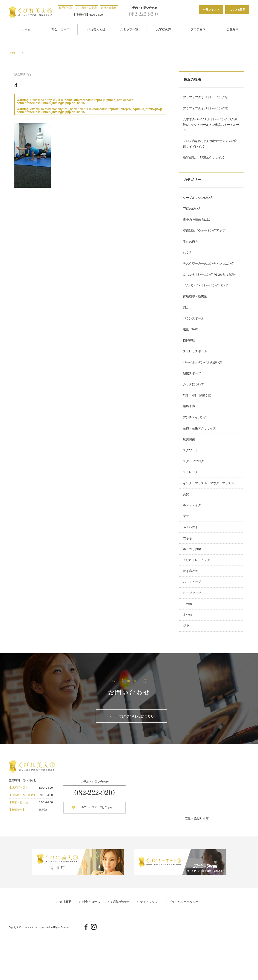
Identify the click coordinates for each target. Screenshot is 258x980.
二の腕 (188, 648)
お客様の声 (164, 29)
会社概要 (61, 950)
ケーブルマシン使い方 (199, 202)
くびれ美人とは (95, 29)
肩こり (188, 322)
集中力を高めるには (197, 226)
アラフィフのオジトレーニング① (206, 108)
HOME (12, 51)
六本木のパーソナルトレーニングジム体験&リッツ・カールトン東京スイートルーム (211, 126)
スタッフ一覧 (129, 29)
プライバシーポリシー (188, 950)
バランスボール (194, 334)
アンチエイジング (196, 443)
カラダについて (194, 407)
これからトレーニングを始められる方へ (211, 286)
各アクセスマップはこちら (93, 855)
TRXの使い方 (193, 214)
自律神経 (190, 359)
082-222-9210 (141, 14)
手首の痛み (191, 250)
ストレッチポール (196, 371)
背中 (187, 672)
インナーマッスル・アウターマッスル (209, 515)
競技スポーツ (193, 395)
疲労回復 (190, 467)
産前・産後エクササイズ (200, 455)
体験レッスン (211, 10)
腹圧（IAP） (192, 347)
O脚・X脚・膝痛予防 (198, 419)
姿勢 (187, 527)
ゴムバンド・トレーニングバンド (206, 298)
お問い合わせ (120, 950)
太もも (188, 576)
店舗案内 (232, 29)
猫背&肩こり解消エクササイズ (204, 161)
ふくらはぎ (191, 564)
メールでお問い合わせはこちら (131, 763)
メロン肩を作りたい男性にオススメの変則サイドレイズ (211, 146)
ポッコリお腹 (193, 588)
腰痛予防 (190, 431)
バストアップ (193, 624)
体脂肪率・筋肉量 (196, 310)
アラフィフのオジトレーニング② (206, 96)
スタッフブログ (194, 491)
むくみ (188, 262)
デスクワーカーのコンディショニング (209, 274)
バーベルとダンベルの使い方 (203, 383)
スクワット (191, 479)
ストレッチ (191, 503)
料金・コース (60, 29)
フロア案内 (198, 29)
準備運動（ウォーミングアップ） (206, 238)
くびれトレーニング (197, 600)
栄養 (187, 552)
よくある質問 (237, 10)
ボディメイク (193, 540)
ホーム (26, 29)
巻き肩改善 (191, 612)
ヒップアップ (193, 636)
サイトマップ (151, 950)
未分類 (188, 660)
